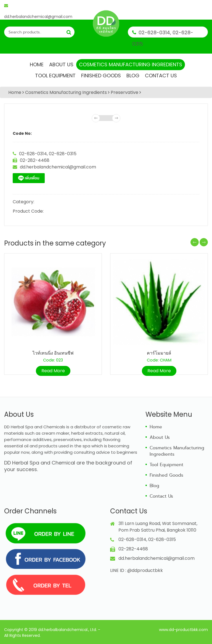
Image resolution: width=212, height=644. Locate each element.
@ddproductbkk (145, 570)
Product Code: (28, 211)
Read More (53, 371)
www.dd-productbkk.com (183, 630)
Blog (133, 76)
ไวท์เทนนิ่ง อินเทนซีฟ (53, 353)
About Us (61, 64)
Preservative (124, 92)
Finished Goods (101, 76)
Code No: (22, 133)
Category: (23, 202)
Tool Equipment (55, 76)
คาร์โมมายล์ (159, 353)
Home (37, 64)
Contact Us (161, 76)
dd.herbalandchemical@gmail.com (38, 7)
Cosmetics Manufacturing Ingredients (131, 64)
